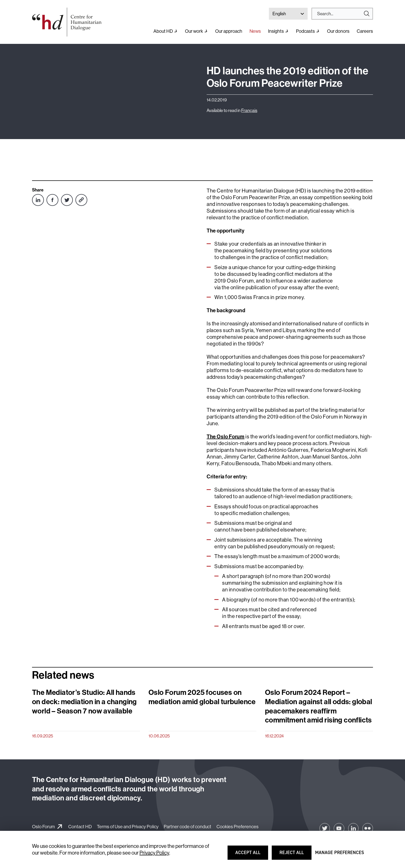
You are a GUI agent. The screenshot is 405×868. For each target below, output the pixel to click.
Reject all (295, 855)
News (255, 31)
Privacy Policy (154, 853)
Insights (276, 31)
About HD (163, 31)
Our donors (338, 31)
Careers (365, 31)
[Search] (340, 14)
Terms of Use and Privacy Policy (128, 827)
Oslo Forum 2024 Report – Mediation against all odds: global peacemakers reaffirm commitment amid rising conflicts (319, 706)
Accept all (251, 855)
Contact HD (80, 827)
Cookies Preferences (237, 827)
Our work (194, 31)
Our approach (229, 31)
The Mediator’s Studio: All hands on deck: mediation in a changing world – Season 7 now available (84, 701)
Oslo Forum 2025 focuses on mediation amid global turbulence (202, 697)
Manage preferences (340, 855)
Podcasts (305, 31)
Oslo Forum (43, 827)
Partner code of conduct (188, 827)
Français (249, 110)
